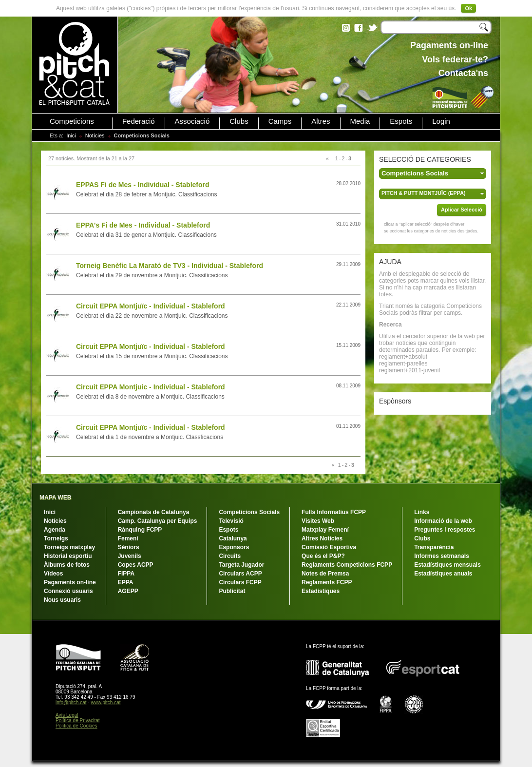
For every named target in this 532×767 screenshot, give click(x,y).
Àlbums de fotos (67, 565)
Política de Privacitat (78, 720)
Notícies (95, 135)
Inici (71, 135)
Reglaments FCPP (327, 582)
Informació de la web (443, 521)
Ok (468, 8)
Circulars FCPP (240, 582)
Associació (192, 121)
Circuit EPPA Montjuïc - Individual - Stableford (151, 306)
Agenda (55, 530)
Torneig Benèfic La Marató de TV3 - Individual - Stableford (170, 266)
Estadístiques (321, 591)
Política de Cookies (76, 726)
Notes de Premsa (325, 574)
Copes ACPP (136, 565)
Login (441, 121)
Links (422, 512)
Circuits (230, 556)
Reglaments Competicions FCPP (347, 565)
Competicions (72, 121)
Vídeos (53, 574)
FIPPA (126, 574)
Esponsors (234, 547)
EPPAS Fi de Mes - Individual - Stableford (143, 185)
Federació (139, 121)
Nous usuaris (62, 600)
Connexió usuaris (68, 591)
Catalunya (233, 538)
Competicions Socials (249, 512)
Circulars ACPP (240, 574)
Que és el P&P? (323, 556)
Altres (321, 121)
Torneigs (56, 538)
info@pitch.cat (71, 702)
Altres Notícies (322, 538)
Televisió (231, 521)
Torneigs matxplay (69, 547)
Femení (128, 538)
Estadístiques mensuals (447, 565)
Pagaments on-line (70, 582)
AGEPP (128, 591)
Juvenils (130, 556)
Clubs (239, 121)
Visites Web (318, 521)
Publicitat (232, 591)
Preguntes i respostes (445, 530)
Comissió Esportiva (329, 547)
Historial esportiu (68, 556)
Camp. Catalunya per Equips (158, 521)
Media (360, 121)
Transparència (434, 547)
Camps (280, 121)
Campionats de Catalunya (154, 512)
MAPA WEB (55, 498)
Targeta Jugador (241, 565)
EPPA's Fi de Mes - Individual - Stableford (143, 225)
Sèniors (129, 547)
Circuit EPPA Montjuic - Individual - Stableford (151, 387)
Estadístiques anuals (443, 574)
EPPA (126, 582)
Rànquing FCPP (140, 530)
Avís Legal (67, 715)
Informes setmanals (442, 556)
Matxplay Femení (325, 530)
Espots (401, 121)
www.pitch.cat (105, 702)
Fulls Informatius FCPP (334, 512)
